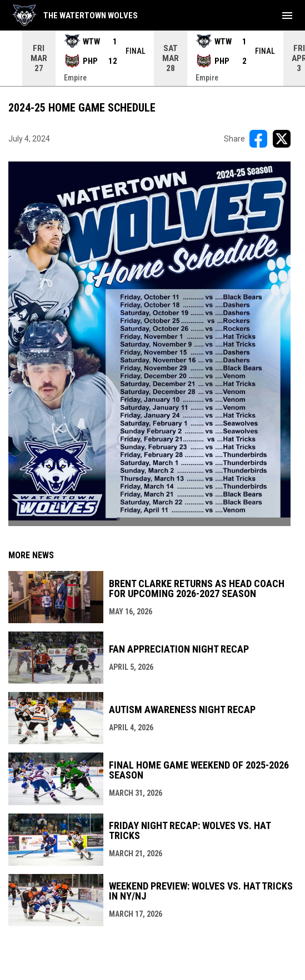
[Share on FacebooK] (258, 139)
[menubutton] (287, 16)
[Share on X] (282, 139)
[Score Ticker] (152, 58)
